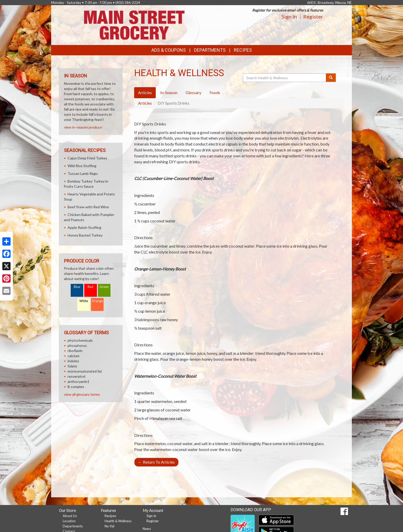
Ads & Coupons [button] (169, 50)
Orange (97, 301)
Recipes (243, 50)
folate (72, 366)
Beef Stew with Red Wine (88, 207)
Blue (77, 287)
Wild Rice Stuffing (82, 166)
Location (69, 521)
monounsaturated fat (85, 371)
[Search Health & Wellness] (285, 78)
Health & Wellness (118, 521)
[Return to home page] (134, 25)
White (84, 301)
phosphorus (77, 345)
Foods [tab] (215, 92)
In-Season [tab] (169, 92)
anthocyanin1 (79, 381)
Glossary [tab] (193, 92)
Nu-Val (109, 526)
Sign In (289, 16)
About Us (70, 516)
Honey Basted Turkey (85, 235)
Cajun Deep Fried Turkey (87, 158)
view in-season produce (83, 127)
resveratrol (76, 376)
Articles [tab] (145, 92)
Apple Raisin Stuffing (84, 227)
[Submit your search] (331, 78)
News (147, 529)
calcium (74, 356)
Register (313, 16)
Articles (145, 103)
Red (90, 287)
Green (104, 287)
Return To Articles (156, 462)
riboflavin (75, 351)
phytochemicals (80, 340)
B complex (76, 387)
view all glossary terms (82, 394)
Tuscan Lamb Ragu (83, 173)
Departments (73, 526)
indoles (73, 361)
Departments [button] (210, 50)
